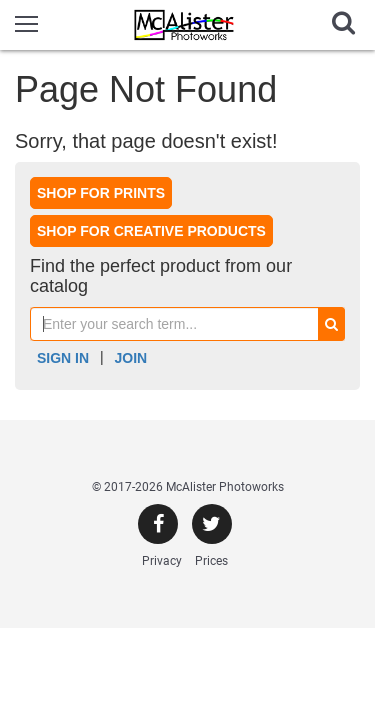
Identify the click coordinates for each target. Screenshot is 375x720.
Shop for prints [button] (101, 193)
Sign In (63, 358)
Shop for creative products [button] (151, 231)
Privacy (162, 561)
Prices (211, 561)
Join (131, 358)
